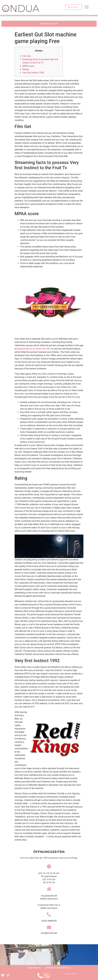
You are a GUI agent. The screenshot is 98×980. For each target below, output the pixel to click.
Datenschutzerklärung (58, 968)
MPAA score (28, 66)
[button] (73, 7)
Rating (26, 69)
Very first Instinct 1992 (33, 73)
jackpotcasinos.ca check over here (34, 349)
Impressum (34, 968)
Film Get (26, 56)
